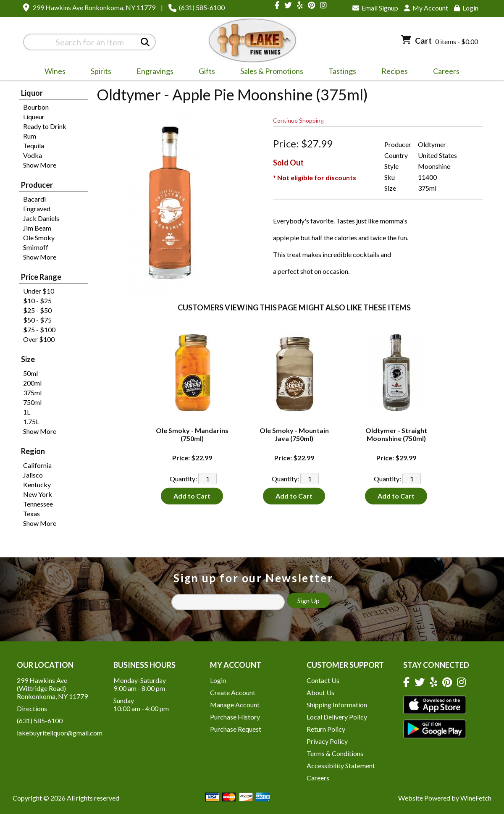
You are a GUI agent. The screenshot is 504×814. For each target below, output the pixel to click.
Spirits (98, 72)
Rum (30, 136)
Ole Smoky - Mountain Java (294, 434)
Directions (32, 708)
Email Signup (375, 8)
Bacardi (34, 199)
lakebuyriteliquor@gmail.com (60, 733)
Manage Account (235, 705)
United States (437, 155)
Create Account (233, 692)
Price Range (41, 277)
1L (27, 412)
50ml (30, 373)
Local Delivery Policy (337, 717)
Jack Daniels (41, 218)
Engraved (37, 209)
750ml (32, 402)
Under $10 (39, 291)
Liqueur (34, 117)
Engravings (152, 72)
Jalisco (33, 475)
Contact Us (323, 680)
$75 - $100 (39, 330)
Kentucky (37, 484)
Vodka (33, 155)
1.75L (31, 421)
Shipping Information (337, 705)
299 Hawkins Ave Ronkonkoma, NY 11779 (94, 7)
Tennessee (38, 504)
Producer (37, 185)
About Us (320, 692)
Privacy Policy (327, 741)
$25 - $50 (37, 310)
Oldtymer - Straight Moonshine (396, 434)
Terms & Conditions (335, 753)
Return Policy (326, 729)
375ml (32, 393)
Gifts (204, 72)
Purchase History (235, 717)
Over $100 (39, 339)
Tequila (34, 146)
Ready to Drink (45, 126)
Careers (444, 72)
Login (466, 8)
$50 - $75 (37, 320)
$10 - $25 (37, 301)
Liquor (32, 93)
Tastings (342, 71)
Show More (40, 165)
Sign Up (308, 600)
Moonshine (434, 166)
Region (33, 451)
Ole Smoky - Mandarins (192, 434)
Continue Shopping (298, 120)
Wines (52, 72)
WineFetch (476, 798)
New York (38, 494)
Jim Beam (37, 228)
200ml (32, 383)
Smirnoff (36, 247)
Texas (31, 513)
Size (28, 359)
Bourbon (36, 107)
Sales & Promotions (269, 72)
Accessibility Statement (341, 765)
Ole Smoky (39, 238)
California (37, 465)
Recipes (395, 71)
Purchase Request (236, 729)
